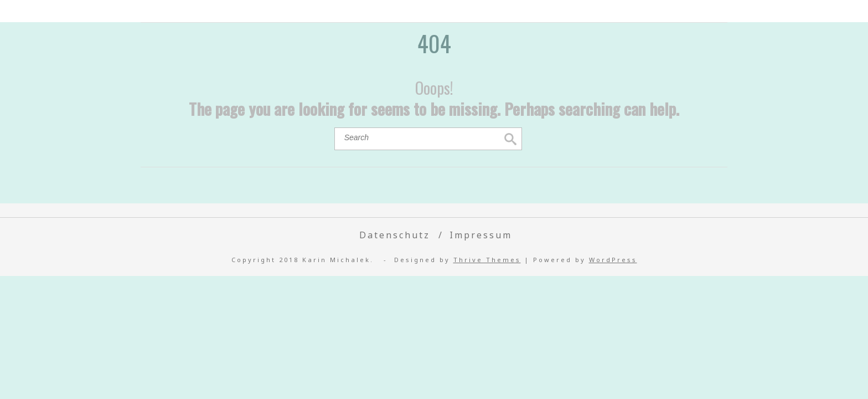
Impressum (481, 235)
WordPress (613, 260)
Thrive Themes (487, 260)
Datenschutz (395, 235)
